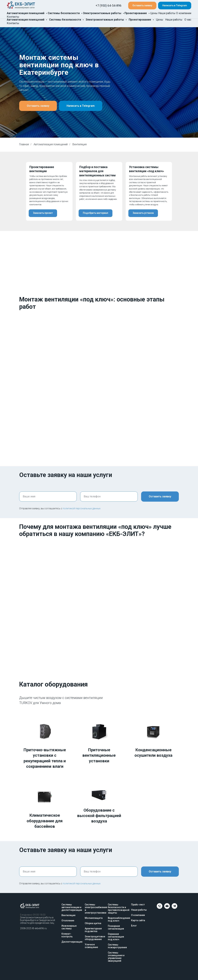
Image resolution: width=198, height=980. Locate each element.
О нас (188, 20)
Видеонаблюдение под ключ (119, 919)
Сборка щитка (93, 923)
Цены (160, 20)
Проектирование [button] (140, 20)
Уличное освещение (91, 946)
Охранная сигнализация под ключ (116, 937)
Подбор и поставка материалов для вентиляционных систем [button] (97, 171)
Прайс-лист (138, 905)
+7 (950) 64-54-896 (101, 4)
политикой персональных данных (82, 508)
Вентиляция (68, 915)
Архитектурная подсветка (93, 930)
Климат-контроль (67, 935)
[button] (142, 8)
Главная (24, 144)
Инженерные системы (69, 927)
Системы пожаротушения (117, 946)
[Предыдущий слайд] (8, 191)
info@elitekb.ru (99, 11)
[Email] (167, 908)
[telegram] (174, 908)
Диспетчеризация (72, 942)
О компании (138, 915)
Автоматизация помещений (51, 144)
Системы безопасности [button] (65, 20)
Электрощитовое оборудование (95, 938)
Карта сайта (138, 920)
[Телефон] (160, 908)
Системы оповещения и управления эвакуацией (116, 957)
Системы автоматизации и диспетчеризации (72, 907)
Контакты (13, 23)
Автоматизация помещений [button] (26, 20)
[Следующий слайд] (190, 191)
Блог (134, 926)
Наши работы (174, 20)
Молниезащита (94, 918)
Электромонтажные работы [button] (105, 20)
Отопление (68, 921)
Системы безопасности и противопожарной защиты (119, 909)
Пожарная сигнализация (116, 927)
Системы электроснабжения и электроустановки (96, 909)
